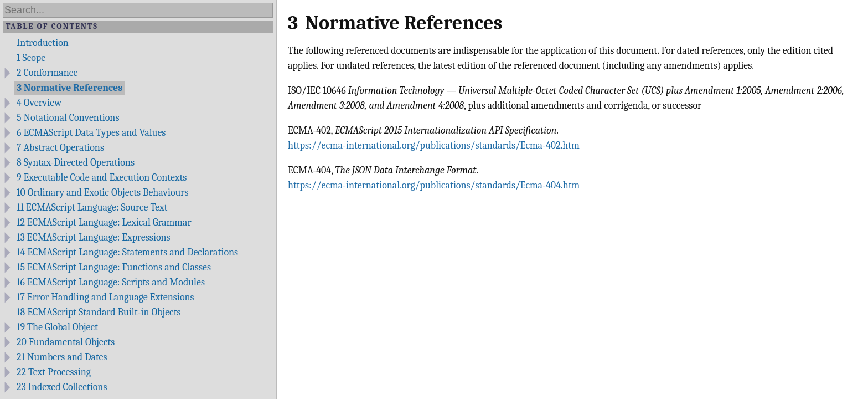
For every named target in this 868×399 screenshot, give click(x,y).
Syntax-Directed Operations (76, 163)
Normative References (69, 88)
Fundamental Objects (66, 342)
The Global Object (57, 327)
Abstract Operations (60, 148)
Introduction (43, 43)
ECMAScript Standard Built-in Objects (99, 312)
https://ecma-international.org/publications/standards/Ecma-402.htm (434, 145)
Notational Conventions (68, 118)
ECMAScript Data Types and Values (91, 133)
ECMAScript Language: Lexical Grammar (104, 222)
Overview (39, 103)
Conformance (47, 73)
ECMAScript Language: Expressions (94, 237)
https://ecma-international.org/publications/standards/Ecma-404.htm (434, 185)
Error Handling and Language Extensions (105, 297)
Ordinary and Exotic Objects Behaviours (103, 193)
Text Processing (54, 372)
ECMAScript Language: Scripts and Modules (111, 282)
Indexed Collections (62, 387)
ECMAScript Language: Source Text (92, 208)
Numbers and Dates (62, 357)
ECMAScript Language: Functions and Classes (114, 267)
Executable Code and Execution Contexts (102, 178)
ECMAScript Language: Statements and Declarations (127, 252)
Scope (31, 58)
